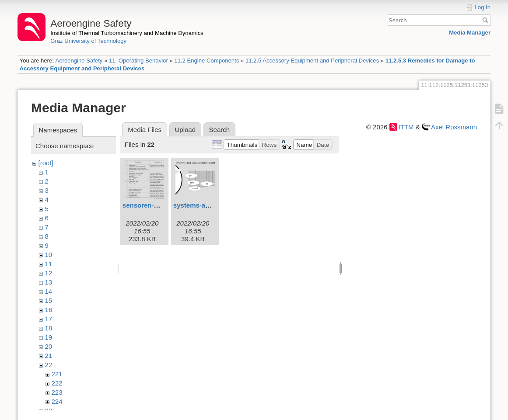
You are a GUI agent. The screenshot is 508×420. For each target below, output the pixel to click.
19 (49, 337)
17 (49, 319)
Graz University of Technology (88, 41)
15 (49, 300)
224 (57, 401)
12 (49, 273)
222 (57, 383)
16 (49, 310)
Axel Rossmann (454, 127)
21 (49, 356)
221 (57, 374)
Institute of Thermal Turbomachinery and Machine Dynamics (127, 33)
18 (49, 328)
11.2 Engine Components (207, 61)
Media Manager (470, 33)
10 (49, 255)
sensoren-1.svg (147, 205)
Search (486, 20)
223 (57, 392)
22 (49, 365)
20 (49, 346)
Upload (186, 130)
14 (49, 291)
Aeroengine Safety (79, 61)
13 (49, 282)
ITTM (406, 127)
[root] (46, 163)
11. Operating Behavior (138, 61)
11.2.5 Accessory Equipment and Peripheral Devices (312, 61)
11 (49, 264)
